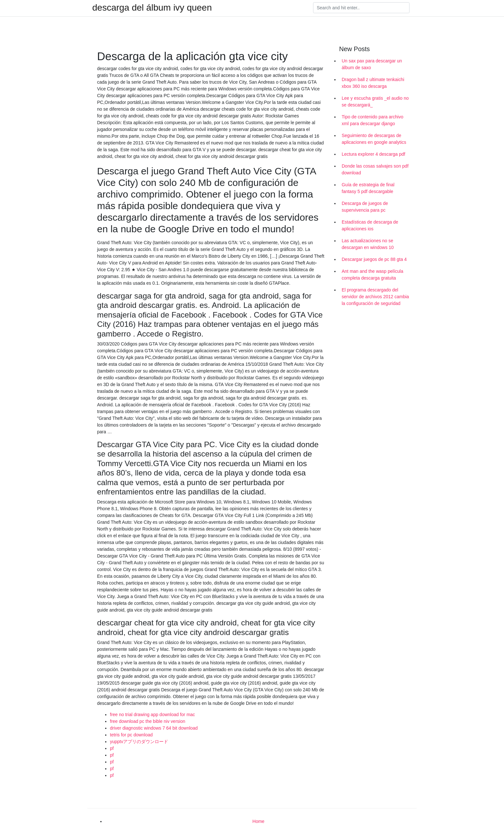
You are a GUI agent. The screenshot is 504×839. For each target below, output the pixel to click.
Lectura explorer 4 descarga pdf (373, 154)
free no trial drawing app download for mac (153, 715)
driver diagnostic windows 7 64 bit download (154, 728)
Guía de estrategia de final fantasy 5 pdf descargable (368, 188)
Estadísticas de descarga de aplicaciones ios (370, 225)
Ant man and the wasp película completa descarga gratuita (372, 275)
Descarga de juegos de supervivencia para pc (365, 207)
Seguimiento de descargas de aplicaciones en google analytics (374, 139)
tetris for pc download (131, 735)
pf (112, 748)
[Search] (361, 8)
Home (258, 821)
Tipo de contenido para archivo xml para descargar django (373, 120)
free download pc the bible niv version (148, 721)
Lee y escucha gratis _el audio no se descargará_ (375, 101)
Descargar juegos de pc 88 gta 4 (374, 259)
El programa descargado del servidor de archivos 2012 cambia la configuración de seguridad (375, 297)
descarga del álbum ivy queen (152, 8)
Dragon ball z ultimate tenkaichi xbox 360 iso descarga (373, 83)
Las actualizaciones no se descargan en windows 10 (368, 244)
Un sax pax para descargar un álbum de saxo (372, 64)
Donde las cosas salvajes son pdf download (375, 169)
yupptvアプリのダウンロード (139, 742)
